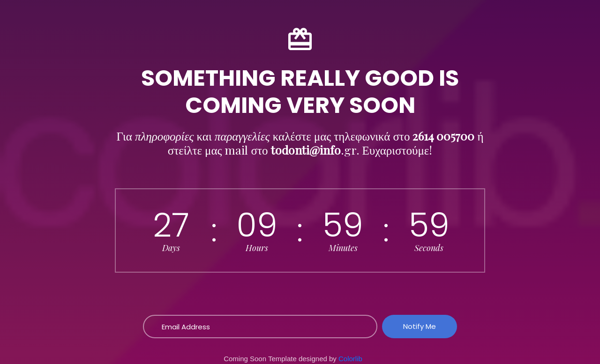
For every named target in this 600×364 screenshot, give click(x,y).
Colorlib (350, 359)
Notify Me (420, 326)
